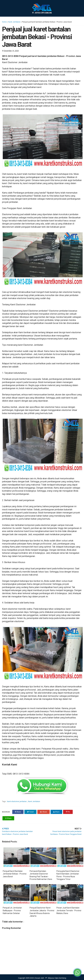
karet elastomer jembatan (17, 801)
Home (4, 22)
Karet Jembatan (14, 22)
